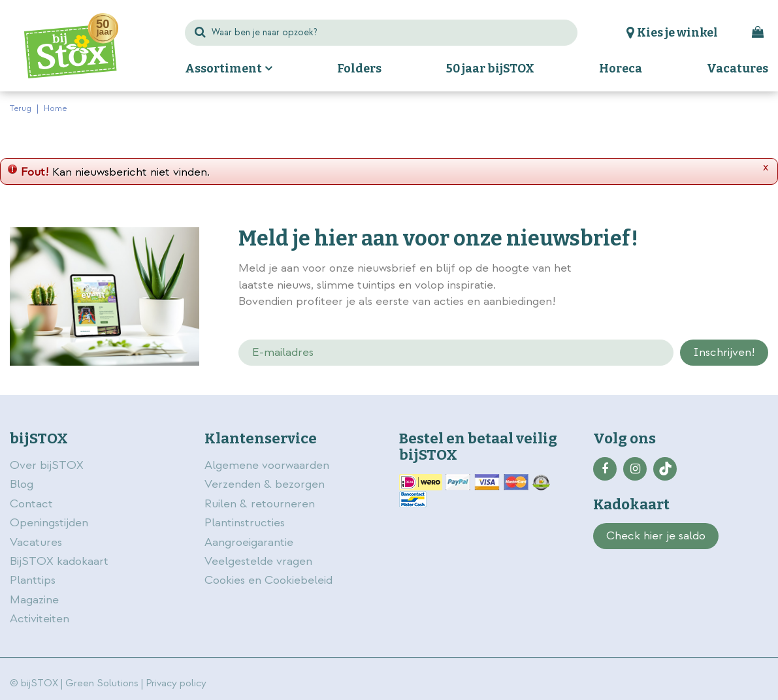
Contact (31, 504)
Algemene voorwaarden (268, 465)
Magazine (34, 600)
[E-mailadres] (456, 353)
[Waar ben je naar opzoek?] (381, 33)
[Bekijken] (758, 33)
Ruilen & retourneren (260, 504)
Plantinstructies (245, 523)
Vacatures (36, 542)
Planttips (33, 580)
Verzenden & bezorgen (265, 484)
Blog (22, 484)
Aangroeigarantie (249, 542)
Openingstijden (49, 523)
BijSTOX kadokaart (59, 561)
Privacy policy (176, 683)
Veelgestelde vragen (258, 561)
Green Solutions (102, 683)
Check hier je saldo (656, 536)
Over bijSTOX (47, 465)
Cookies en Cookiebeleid (268, 580)
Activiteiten (40, 619)
